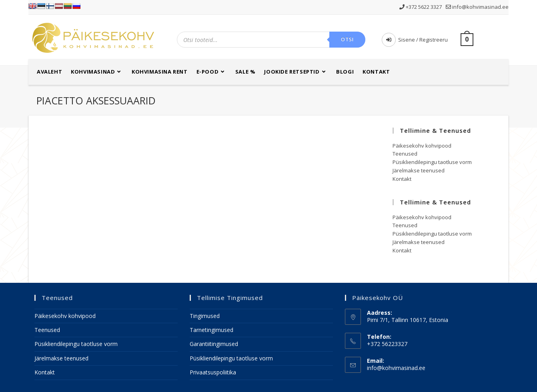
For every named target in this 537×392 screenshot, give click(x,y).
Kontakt (402, 179)
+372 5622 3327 (421, 7)
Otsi (348, 39)
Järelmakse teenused (419, 170)
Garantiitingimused (214, 344)
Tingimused (205, 316)
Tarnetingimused (211, 330)
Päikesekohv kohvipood (422, 146)
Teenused (405, 154)
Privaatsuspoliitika (213, 372)
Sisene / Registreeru (415, 40)
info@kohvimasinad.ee (477, 7)
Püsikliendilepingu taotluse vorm (432, 162)
